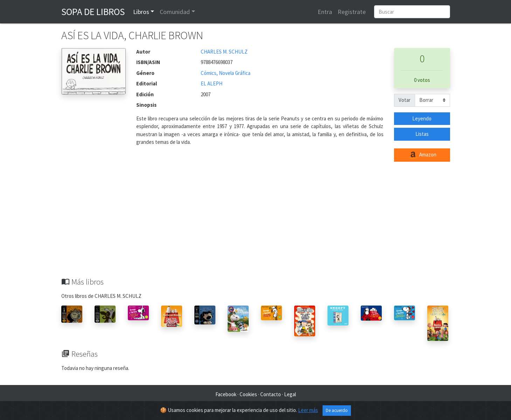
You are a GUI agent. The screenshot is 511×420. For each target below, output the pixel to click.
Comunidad (175, 12)
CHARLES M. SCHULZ (224, 52)
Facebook (226, 394)
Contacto (271, 394)
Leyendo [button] (422, 118)
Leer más (308, 411)
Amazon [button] (422, 155)
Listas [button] (422, 134)
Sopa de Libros (93, 12)
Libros (141, 12)
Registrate (352, 12)
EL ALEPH (212, 83)
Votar (405, 100)
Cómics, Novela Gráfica (226, 73)
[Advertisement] (256, 225)
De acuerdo (337, 411)
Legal (290, 394)
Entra (325, 12)
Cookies (248, 394)
